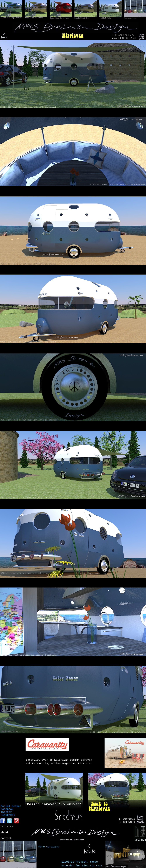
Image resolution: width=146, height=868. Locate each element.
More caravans (49, 847)
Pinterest (8, 815)
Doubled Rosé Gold (82, 18)
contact (6, 838)
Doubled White (105, 18)
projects (7, 827)
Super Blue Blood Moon (59, 18)
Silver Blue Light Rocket (11, 18)
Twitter (6, 812)
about (5, 832)
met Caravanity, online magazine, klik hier (59, 763)
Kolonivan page (130, 18)
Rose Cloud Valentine (34, 18)
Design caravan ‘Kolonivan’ (54, 804)
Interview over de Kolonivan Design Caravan (59, 760)
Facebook (7, 809)
